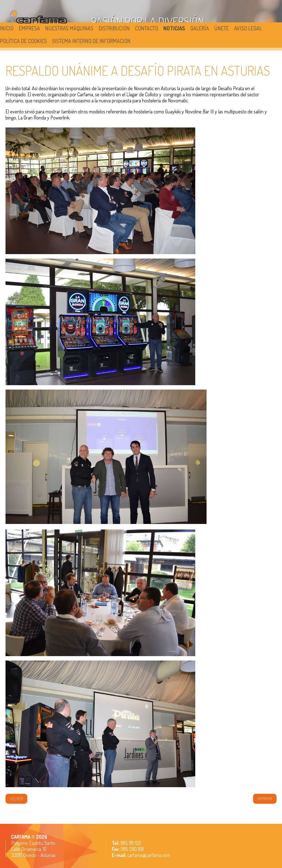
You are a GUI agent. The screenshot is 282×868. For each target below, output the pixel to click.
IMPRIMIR (265, 799)
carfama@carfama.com (149, 855)
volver (16, 799)
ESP (269, 20)
